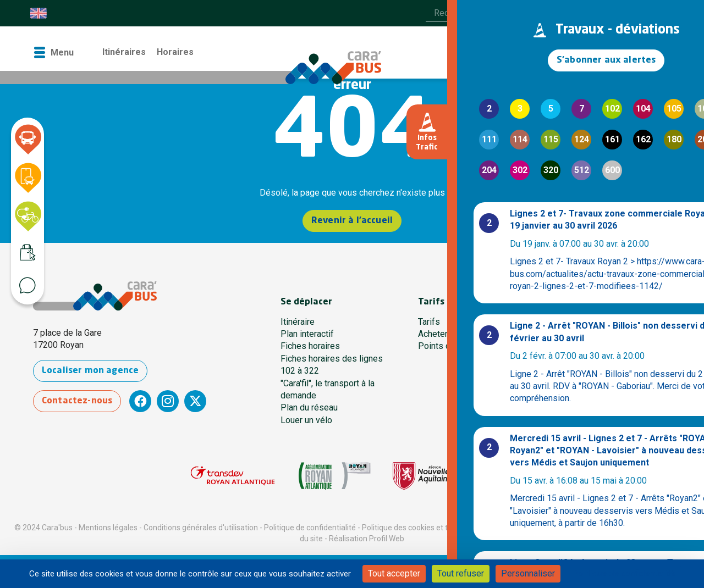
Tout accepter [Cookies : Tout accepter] (394, 573)
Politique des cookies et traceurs (418, 528)
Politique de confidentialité (310, 528)
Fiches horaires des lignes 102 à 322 (332, 365)
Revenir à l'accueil (352, 221)
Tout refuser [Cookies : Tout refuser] (461, 573)
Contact (573, 52)
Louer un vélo (306, 420)
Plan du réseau (309, 407)
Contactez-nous (84, 401)
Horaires (175, 52)
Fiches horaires (310, 346)
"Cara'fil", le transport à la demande (328, 389)
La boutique (521, 52)
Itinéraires (124, 52)
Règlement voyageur (632, 528)
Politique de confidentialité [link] (624, 573)
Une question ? (584, 346)
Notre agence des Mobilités (609, 322)
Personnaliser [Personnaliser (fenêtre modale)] (528, 573)
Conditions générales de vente (537, 528)
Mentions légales (108, 528)
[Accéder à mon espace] (641, 53)
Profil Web (387, 539)
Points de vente (449, 346)
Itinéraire (298, 322)
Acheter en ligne (449, 334)
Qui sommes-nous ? (594, 334)
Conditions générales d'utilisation (201, 528)
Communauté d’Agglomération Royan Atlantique (613, 377)
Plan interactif (307, 334)
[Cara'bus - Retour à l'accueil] (352, 61)
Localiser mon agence (98, 371)
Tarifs (429, 322)
